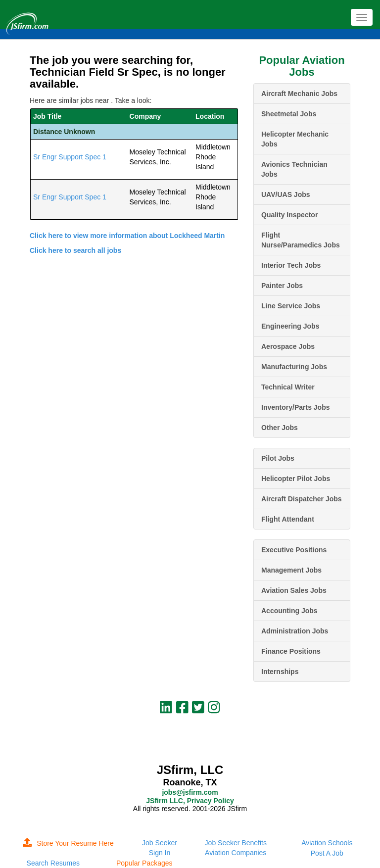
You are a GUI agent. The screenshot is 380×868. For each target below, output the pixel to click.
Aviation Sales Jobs (294, 590)
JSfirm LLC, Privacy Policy (190, 801)
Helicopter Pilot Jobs (296, 479)
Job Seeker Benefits (236, 843)
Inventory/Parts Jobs (296, 407)
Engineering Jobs (290, 326)
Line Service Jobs (291, 306)
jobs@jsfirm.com (190, 792)
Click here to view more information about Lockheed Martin (127, 236)
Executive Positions (294, 550)
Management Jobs (291, 570)
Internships (280, 672)
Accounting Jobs (289, 611)
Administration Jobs (295, 631)
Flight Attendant (288, 519)
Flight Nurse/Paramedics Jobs (301, 240)
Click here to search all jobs (75, 250)
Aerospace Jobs (288, 346)
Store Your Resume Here (68, 843)
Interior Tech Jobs (291, 265)
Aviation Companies (236, 853)
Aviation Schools (327, 843)
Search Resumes (53, 863)
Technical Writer (288, 387)
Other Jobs (280, 428)
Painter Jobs (282, 286)
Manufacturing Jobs (294, 367)
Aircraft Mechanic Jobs (299, 94)
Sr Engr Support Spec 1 (70, 157)
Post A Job (327, 853)
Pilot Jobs (278, 458)
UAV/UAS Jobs (286, 194)
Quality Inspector (289, 215)
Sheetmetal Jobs (289, 114)
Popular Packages (144, 863)
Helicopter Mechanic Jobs (295, 139)
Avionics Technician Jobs (294, 169)
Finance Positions (291, 651)
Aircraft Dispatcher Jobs (302, 499)
